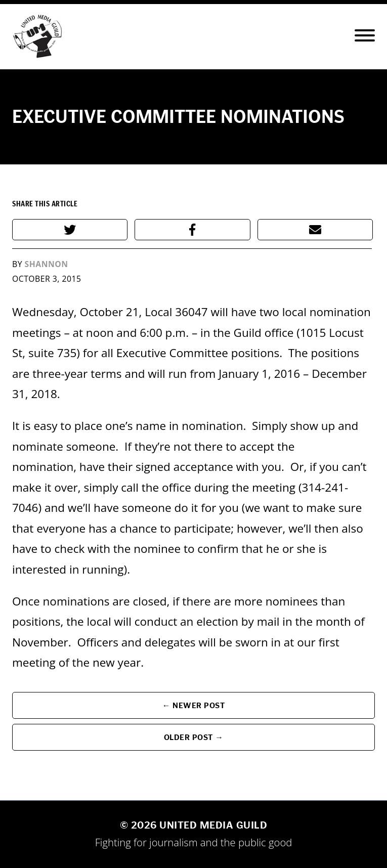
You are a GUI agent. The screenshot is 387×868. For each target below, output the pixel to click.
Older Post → (194, 737)
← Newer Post (194, 705)
